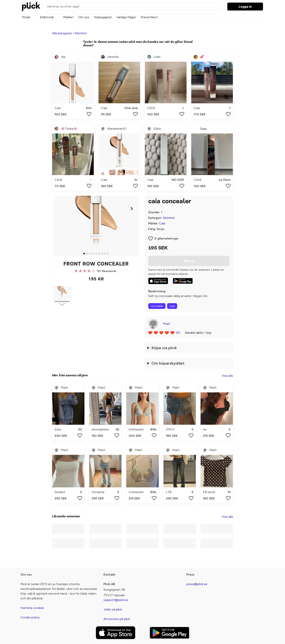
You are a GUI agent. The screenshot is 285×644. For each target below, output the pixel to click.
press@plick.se (197, 584)
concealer (157, 306)
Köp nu (189, 261)
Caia (162, 223)
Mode (26, 17)
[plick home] (31, 7)
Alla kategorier (62, 33)
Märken (68, 17)
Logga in (245, 7)
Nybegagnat (103, 17)
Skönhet (81, 33)
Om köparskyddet (168, 363)
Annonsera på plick (117, 619)
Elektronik (47, 17)
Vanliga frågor (126, 17)
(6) (178, 333)
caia (172, 306)
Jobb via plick (113, 609)
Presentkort (149, 17)
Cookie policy (30, 617)
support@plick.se (116, 600)
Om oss (84, 17)
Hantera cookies (32, 608)
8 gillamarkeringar (166, 238)
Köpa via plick (164, 348)
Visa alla (227, 376)
